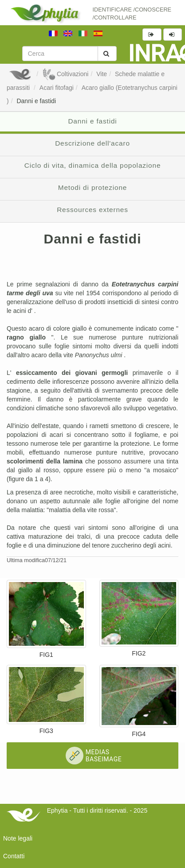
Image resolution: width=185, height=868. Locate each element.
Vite (102, 74)
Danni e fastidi (36, 101)
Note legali (18, 838)
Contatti (14, 856)
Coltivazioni (65, 74)
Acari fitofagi (57, 88)
